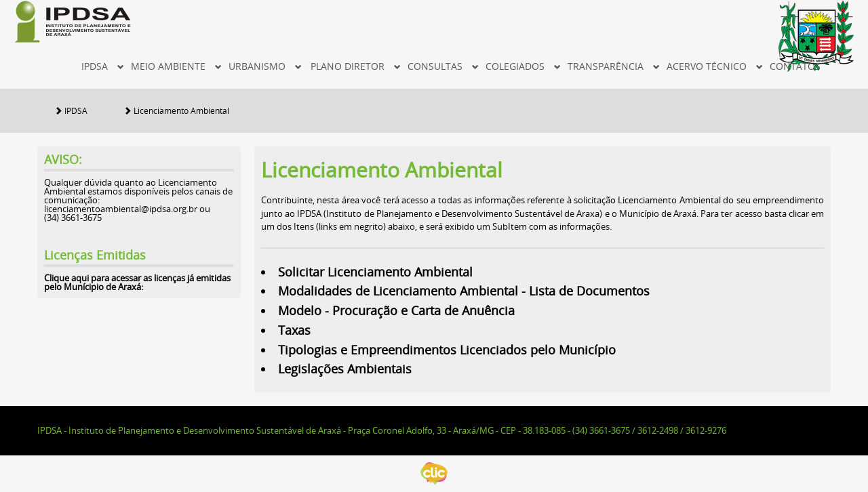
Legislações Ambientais (347, 369)
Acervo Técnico (715, 66)
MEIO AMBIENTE (176, 66)
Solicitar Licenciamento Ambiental (375, 272)
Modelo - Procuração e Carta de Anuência (398, 310)
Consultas (443, 66)
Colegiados (523, 66)
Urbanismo (265, 66)
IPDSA (103, 66)
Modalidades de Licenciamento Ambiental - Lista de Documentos (466, 291)
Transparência (614, 66)
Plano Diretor (356, 66)
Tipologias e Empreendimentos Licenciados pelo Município (449, 350)
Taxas (296, 330)
